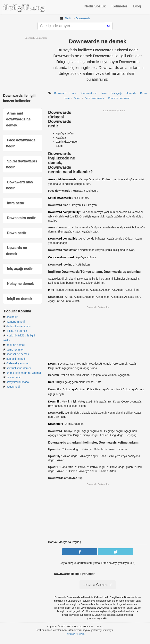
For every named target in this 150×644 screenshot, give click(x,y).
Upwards (131, 93)
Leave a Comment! (98, 585)
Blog (137, 6)
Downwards (83, 18)
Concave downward (119, 98)
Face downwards (94, 98)
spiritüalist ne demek (19, 368)
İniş (74, 93)
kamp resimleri (15, 350)
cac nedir (12, 317)
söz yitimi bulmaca (18, 382)
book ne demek (16, 345)
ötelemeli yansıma (17, 363)
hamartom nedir (16, 322)
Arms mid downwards (62, 179)
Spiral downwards (60, 198)
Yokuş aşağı (71, 389)
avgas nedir (13, 387)
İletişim (81, 634)
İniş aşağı (116, 93)
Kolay (90, 389)
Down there (55, 424)
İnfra (104, 93)
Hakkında (70, 634)
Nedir (68, 18)
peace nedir (14, 377)
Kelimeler (119, 6)
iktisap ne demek (17, 331)
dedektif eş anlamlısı (19, 326)
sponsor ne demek (18, 354)
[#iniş (109, 250)
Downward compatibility (64, 212)
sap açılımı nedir (17, 359)
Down (77, 98)
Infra (51, 290)
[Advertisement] (114, 140)
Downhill (54, 402)
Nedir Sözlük (95, 6)
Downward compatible (63, 239)
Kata (51, 382)
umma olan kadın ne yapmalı (24, 373)
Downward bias (89, 93)
